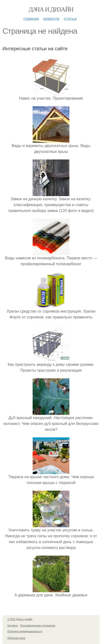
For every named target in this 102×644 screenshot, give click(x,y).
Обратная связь (16, 638)
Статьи (70, 19)
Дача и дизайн (51, 9)
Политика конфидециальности (25, 631)
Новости (51, 19)
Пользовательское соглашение (38, 626)
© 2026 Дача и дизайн (20, 619)
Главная (31, 19)
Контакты (13, 626)
